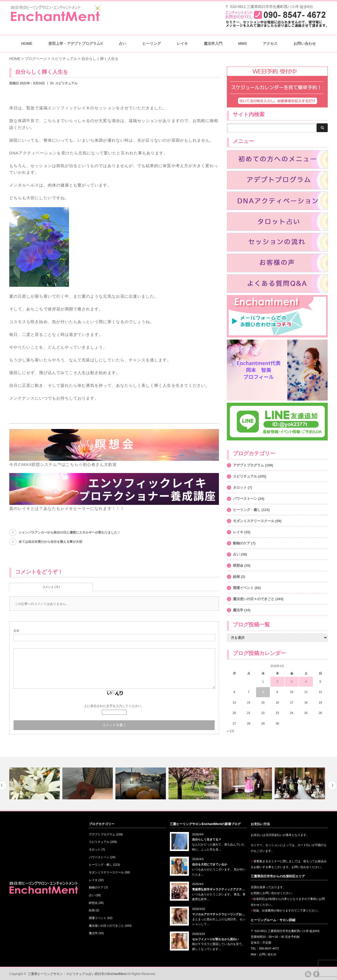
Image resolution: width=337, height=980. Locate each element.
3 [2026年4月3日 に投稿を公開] (292, 682)
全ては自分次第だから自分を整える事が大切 (50, 542)
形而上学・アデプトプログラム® (76, 44)
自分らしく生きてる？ (207, 839)
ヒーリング (152, 44)
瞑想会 (238, 565)
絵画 (236, 577)
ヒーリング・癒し (247, 510)
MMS (243, 44)
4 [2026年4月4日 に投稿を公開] (306, 682)
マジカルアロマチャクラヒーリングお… (218, 914)
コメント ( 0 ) (51, 587)
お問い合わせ (305, 44)
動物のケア (242, 543)
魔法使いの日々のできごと (254, 599)
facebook (316, 974)
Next (332, 785)
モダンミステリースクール (254, 521)
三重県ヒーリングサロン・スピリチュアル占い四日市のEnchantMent (77, 974)
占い (123, 44)
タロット (240, 487)
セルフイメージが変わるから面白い (215, 939)
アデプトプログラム (249, 465)
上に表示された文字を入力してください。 (114, 706)
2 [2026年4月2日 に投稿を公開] (277, 682)
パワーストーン (245, 499)
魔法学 (238, 610)
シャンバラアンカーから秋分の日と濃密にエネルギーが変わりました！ (70, 532)
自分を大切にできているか (210, 864)
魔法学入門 (213, 44)
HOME (27, 44)
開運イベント (243, 588)
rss (308, 974)
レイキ (182, 44)
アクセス (270, 44)
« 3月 (231, 731)
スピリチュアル (66, 83)
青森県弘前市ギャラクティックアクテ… (218, 889)
